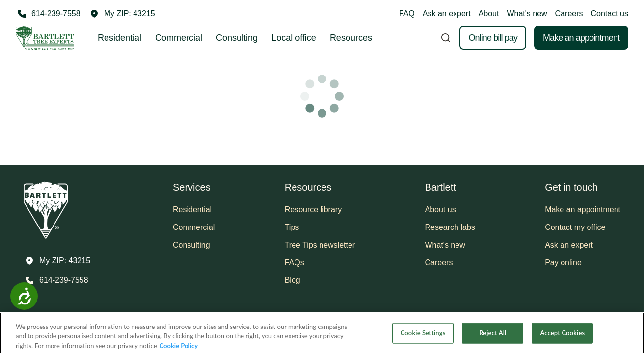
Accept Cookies (562, 341)
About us (441, 210)
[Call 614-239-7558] (48, 14)
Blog (293, 280)
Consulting (237, 38)
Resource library (313, 210)
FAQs (295, 263)
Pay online (563, 263)
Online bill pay (493, 38)
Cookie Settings (423, 341)
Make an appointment (581, 38)
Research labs (450, 227)
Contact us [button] (610, 13)
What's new (527, 13)
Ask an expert (447, 13)
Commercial (179, 38)
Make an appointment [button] (583, 210)
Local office (294, 38)
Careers (569, 13)
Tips (292, 227)
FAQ (407, 13)
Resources (351, 38)
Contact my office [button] (575, 227)
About (489, 13)
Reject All (493, 341)
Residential (120, 38)
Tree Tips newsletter (320, 245)
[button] (123, 14)
